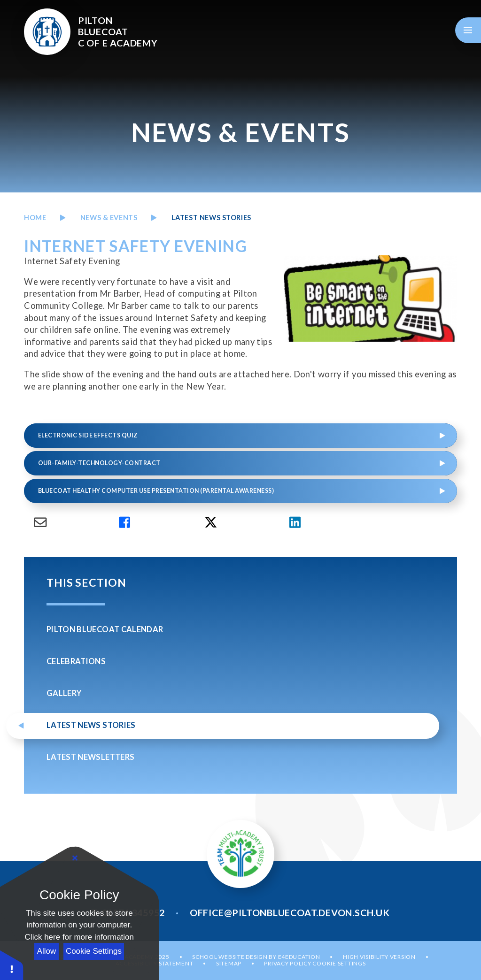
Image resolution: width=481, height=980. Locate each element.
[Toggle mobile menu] (468, 30)
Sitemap (229, 963)
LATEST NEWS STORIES (211, 218)
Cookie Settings (94, 951)
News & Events (109, 218)
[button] (12, 965)
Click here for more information (79, 937)
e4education (299, 957)
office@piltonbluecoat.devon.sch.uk (290, 912)
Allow (47, 951)
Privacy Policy (287, 963)
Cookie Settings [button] (339, 963)
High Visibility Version (379, 957)
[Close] (75, 858)
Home (35, 218)
